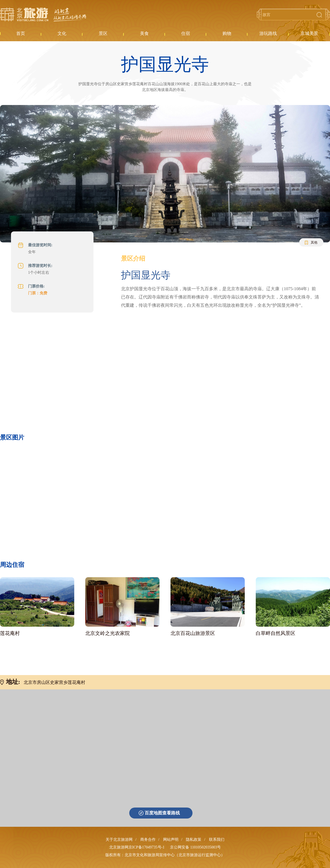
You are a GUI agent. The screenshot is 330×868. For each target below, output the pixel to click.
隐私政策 (194, 840)
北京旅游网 (43, 15)
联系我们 (217, 840)
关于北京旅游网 (119, 840)
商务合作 (148, 840)
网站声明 (171, 840)
